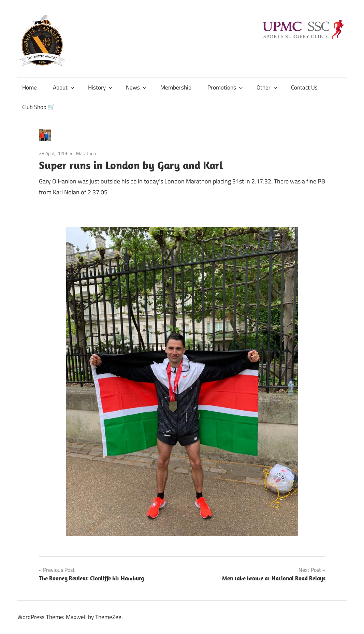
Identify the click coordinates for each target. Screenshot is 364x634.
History (100, 87)
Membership (176, 87)
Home (30, 87)
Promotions (225, 87)
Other (267, 87)
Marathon (86, 153)
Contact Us (304, 87)
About (64, 87)
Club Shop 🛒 (39, 107)
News (136, 87)
